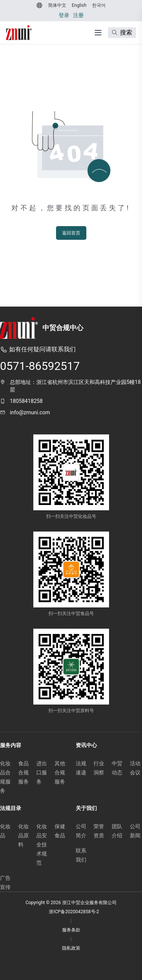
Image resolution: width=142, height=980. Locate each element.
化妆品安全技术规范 (42, 845)
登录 (64, 15)
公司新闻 (135, 831)
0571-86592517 (40, 366)
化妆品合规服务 (5, 777)
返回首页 (71, 233)
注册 (78, 15)
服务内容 (11, 745)
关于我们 (86, 808)
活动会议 (135, 768)
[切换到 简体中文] (56, 5)
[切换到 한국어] (98, 5)
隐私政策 (71, 948)
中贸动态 (117, 768)
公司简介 (81, 831)
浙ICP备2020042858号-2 (74, 912)
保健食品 (60, 831)
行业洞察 (99, 768)
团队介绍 (117, 831)
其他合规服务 (60, 772)
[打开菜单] (98, 33)
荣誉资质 (99, 831)
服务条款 (71, 930)
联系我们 (81, 855)
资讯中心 (86, 745)
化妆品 (5, 831)
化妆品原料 (23, 835)
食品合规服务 (23, 772)
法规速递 (81, 768)
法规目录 (11, 808)
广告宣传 (5, 882)
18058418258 (26, 401)
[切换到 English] (78, 5)
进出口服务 (42, 772)
